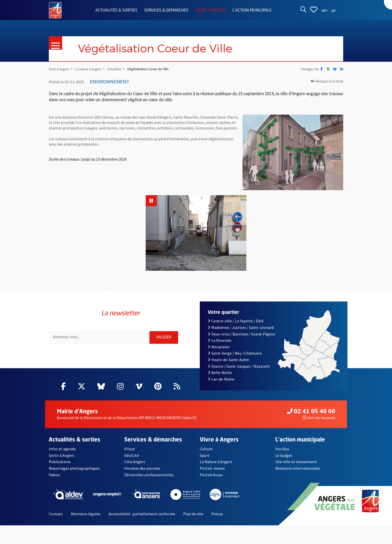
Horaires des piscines (142, 468)
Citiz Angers (135, 462)
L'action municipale (252, 11)
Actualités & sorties (116, 11)
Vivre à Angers (211, 11)
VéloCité (132, 455)
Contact (56, 514)
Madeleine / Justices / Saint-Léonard (241, 327)
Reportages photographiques (74, 468)
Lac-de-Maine (221, 379)
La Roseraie (220, 340)
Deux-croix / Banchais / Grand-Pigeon (242, 334)
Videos (54, 475)
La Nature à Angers (216, 462)
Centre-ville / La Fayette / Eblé (236, 321)
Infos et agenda (62, 449)
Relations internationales (298, 468)
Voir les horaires (319, 418)
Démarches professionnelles (149, 475)
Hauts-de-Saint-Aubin (228, 360)
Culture (206, 449)
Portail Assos (211, 475)
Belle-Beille (220, 372)
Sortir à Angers (62, 455)
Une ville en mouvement (296, 462)
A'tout (130, 449)
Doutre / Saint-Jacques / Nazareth (239, 366)
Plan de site (193, 514)
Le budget (284, 455)
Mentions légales (86, 514)
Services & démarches (166, 11)
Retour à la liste (327, 81)
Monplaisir (219, 347)
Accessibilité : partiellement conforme (142, 514)
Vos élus (282, 449)
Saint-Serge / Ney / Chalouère (235, 353)
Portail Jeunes (212, 468)
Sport (205, 455)
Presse (217, 514)
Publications (60, 462)
